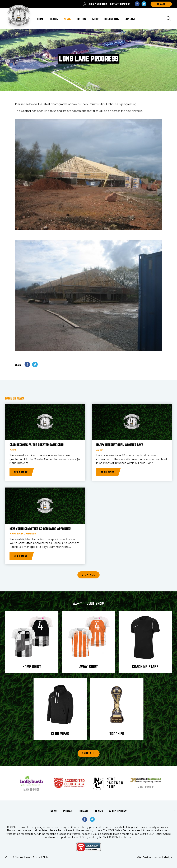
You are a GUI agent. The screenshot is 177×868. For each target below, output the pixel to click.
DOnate (161, 4)
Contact (130, 19)
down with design (162, 857)
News (67, 19)
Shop (95, 19)
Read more (21, 472)
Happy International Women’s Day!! (120, 445)
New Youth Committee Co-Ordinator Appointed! (40, 529)
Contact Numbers (120, 4)
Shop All (89, 753)
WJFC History (118, 811)
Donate (84, 811)
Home (40, 19)
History (81, 19)
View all (88, 575)
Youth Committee (26, 534)
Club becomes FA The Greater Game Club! (37, 445)
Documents (112, 19)
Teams (54, 19)
